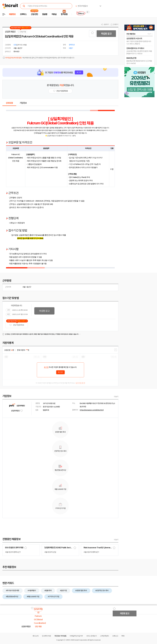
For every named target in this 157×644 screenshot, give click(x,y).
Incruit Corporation (81, 640)
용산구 (29, 287)
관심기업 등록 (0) (17, 325)
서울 (24, 287)
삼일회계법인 (10, 32)
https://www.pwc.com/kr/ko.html (92, 410)
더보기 (116, 397)
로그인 (46, 367)
